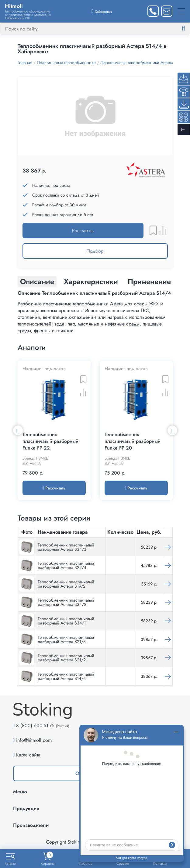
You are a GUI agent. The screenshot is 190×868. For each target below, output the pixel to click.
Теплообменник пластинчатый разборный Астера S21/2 (66, 658)
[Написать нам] (167, 11)
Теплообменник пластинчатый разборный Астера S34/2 (66, 603)
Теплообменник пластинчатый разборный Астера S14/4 (66, 677)
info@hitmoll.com (34, 741)
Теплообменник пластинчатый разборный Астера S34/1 (66, 621)
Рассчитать (83, 231)
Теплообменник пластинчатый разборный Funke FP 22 (50, 442)
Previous (18, 431)
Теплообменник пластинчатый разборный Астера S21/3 (66, 640)
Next (172, 431)
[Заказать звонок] (153, 11)
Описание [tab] (37, 281)
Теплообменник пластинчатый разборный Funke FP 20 (133, 442)
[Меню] (181, 11)
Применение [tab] (149, 281)
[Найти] (188, 29)
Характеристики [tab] (91, 281)
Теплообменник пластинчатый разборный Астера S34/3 (66, 548)
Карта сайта (28, 755)
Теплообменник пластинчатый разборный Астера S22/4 (66, 566)
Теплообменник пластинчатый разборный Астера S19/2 (66, 585)
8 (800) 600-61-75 (35, 726)
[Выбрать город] (102, 11)
